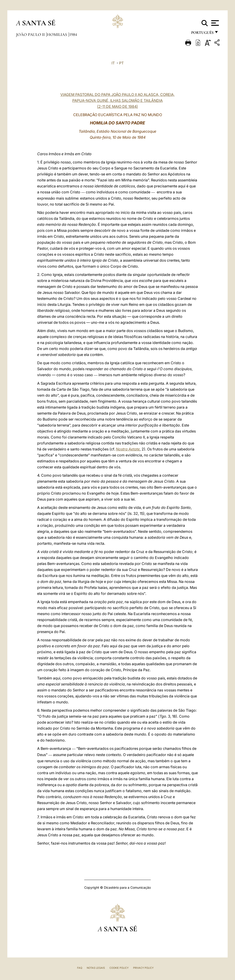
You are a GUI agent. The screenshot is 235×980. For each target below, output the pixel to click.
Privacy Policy (143, 968)
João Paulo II (31, 34)
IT (113, 63)
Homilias (57, 34)
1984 (73, 34)
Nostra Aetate (128, 449)
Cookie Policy (119, 968)
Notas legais (96, 968)
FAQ (80, 968)
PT (121, 63)
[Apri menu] (214, 23)
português (202, 34)
